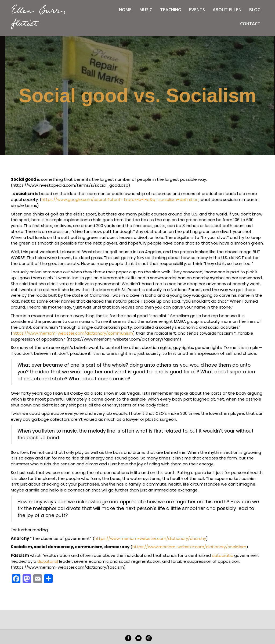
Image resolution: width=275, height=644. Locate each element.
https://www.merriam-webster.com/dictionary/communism (73, 333)
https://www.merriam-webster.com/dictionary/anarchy (150, 538)
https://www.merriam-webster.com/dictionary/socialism (189, 547)
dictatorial (48, 561)
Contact (250, 24)
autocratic (222, 555)
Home (125, 10)
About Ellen (227, 10)
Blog (255, 10)
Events (197, 10)
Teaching (171, 10)
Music (146, 10)
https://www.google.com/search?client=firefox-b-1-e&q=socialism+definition (120, 199)
